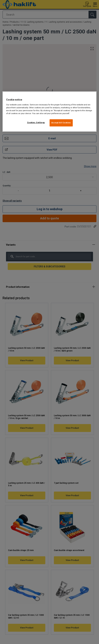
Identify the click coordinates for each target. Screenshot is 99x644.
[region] (49, 112)
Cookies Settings (36, 122)
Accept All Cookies (61, 123)
